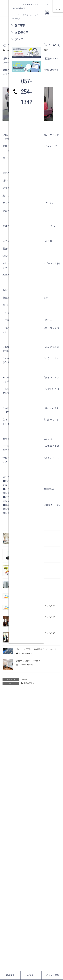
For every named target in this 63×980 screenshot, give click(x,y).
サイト (6, 783)
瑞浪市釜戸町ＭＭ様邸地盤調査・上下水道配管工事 (43, 836)
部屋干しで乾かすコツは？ (28, 661)
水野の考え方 (29, 683)
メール (8, 767)
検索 (51, 873)
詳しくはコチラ (11, 493)
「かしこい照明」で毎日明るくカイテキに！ (36, 649)
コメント (9, 712)
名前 (6, 751)
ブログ (24, 679)
